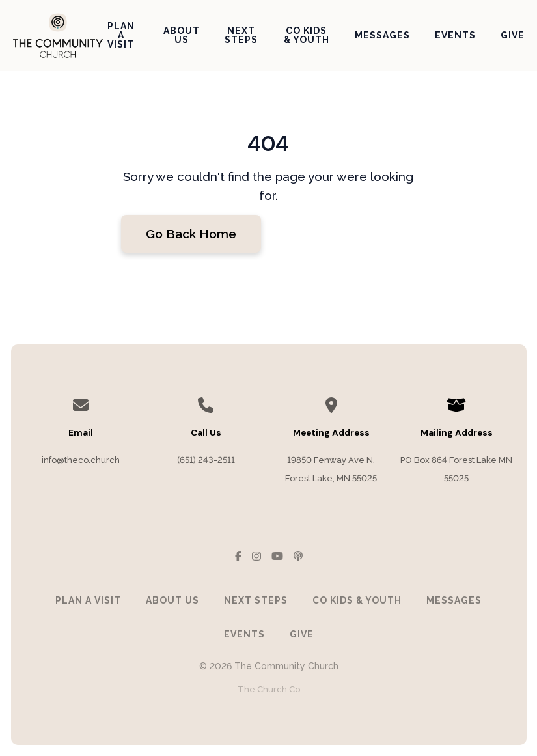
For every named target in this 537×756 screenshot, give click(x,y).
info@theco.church (81, 460)
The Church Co (269, 689)
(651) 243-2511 (206, 460)
